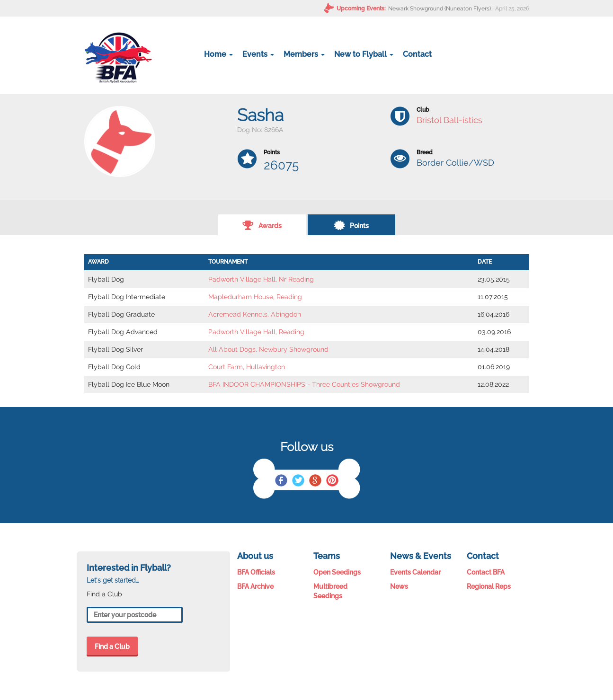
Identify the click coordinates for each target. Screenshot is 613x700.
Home (218, 54)
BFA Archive (255, 586)
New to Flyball (364, 54)
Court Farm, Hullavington (247, 367)
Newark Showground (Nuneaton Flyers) (440, 9)
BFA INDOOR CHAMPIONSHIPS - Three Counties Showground (304, 384)
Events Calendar (415, 572)
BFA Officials (256, 572)
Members (304, 54)
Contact (417, 54)
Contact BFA (486, 572)
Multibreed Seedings (330, 591)
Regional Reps (489, 586)
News (399, 586)
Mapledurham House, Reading (255, 297)
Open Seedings (337, 572)
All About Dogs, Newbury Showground (268, 349)
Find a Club (112, 647)
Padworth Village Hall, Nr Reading (261, 279)
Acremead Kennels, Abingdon (255, 314)
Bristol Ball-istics (449, 120)
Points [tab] (351, 225)
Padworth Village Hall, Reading (256, 332)
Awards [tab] (262, 225)
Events (258, 54)
